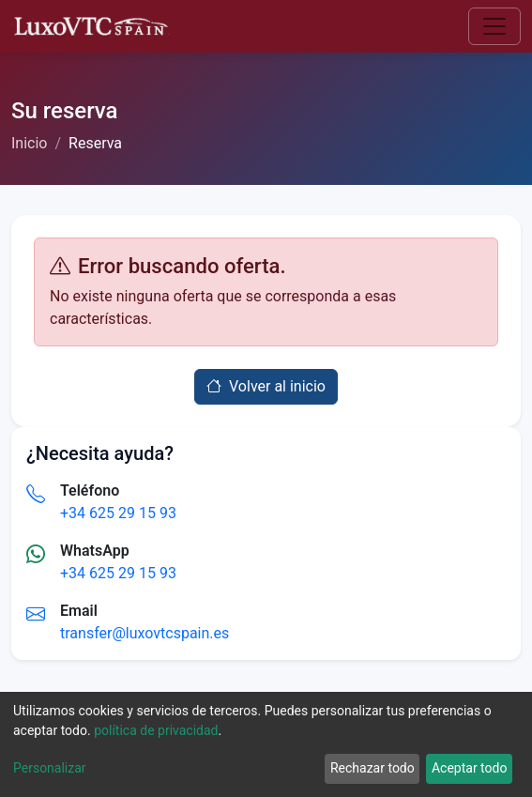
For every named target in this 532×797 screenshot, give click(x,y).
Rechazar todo (372, 768)
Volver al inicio (266, 386)
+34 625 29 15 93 (118, 513)
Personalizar (50, 768)
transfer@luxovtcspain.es (144, 633)
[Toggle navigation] (494, 26)
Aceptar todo (469, 768)
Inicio (29, 143)
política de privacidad (156, 730)
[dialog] (266, 744)
